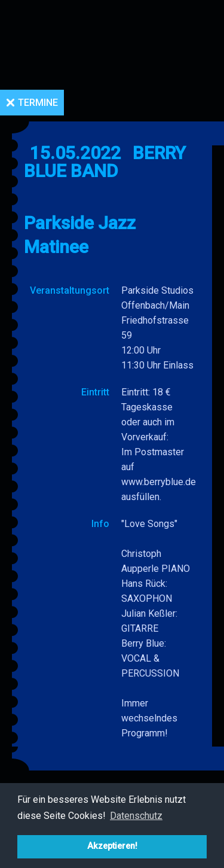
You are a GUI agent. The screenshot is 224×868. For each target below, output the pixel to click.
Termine (38, 103)
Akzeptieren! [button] (112, 846)
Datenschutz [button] (136, 816)
